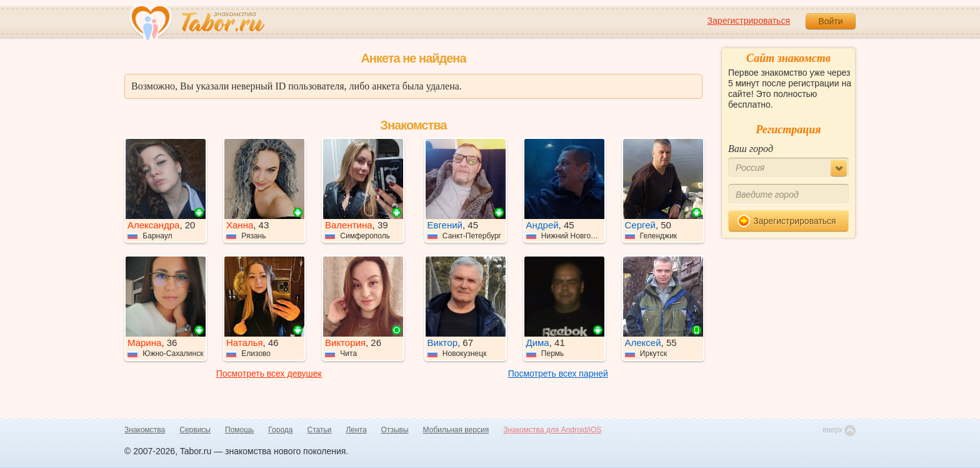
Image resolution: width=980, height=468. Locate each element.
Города (280, 430)
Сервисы (195, 430)
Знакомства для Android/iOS (552, 430)
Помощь (239, 430)
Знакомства (145, 430)
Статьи (320, 430)
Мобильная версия (456, 430)
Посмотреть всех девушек (269, 374)
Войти (830, 21)
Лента (356, 430)
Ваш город (751, 149)
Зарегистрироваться (749, 21)
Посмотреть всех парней (558, 374)
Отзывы (395, 430)
